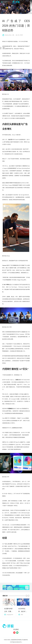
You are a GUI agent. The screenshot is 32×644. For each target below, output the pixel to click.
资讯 (4, 16)
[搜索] (30, 2)
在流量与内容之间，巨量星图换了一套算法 (9, 608)
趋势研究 (8, 16)
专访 (20, 601)
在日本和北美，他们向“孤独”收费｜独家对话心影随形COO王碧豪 (23, 608)
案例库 (6, 601)
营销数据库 (7, 604)
